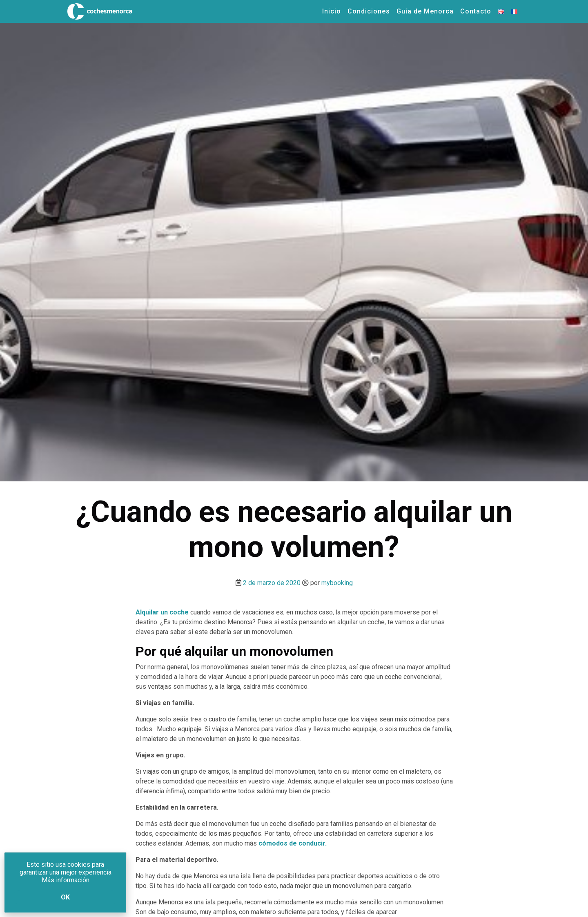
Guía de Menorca (425, 11)
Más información (66, 880)
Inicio (332, 11)
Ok (65, 897)
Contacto (476, 11)
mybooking (337, 583)
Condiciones (369, 11)
